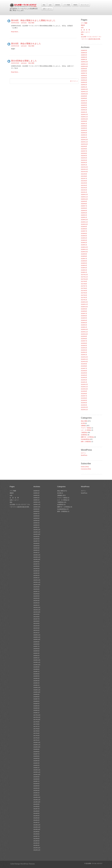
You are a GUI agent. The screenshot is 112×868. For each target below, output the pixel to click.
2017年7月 (84, 286)
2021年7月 (84, 178)
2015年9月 (84, 336)
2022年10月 (84, 144)
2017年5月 (84, 291)
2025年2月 (84, 85)
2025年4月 (84, 80)
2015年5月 (84, 346)
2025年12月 (84, 62)
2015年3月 (84, 350)
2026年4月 (84, 53)
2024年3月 (84, 108)
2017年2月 (84, 297)
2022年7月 (84, 151)
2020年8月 (84, 204)
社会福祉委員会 (85, 439)
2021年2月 (84, 190)
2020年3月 (84, 213)
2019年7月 (84, 231)
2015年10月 (84, 334)
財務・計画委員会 (86, 442)
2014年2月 (84, 380)
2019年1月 (84, 245)
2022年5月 (84, 156)
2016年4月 (84, 320)
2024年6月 (84, 103)
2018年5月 (84, 263)
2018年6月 (84, 261)
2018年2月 (84, 270)
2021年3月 (84, 188)
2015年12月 (84, 329)
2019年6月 (84, 233)
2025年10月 (84, 66)
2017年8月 (84, 284)
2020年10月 (84, 199)
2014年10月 (84, 362)
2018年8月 (84, 256)
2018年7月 (84, 259)
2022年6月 (84, 153)
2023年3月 (84, 133)
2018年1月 (84, 272)
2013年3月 (84, 405)
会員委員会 (84, 435)
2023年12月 (84, 114)
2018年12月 (84, 247)
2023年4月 (84, 130)
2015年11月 (84, 332)
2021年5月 (84, 183)
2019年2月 (84, 243)
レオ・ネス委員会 (86, 430)
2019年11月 (84, 222)
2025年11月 (84, 64)
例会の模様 (31, 23)
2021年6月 (84, 181)
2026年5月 (84, 50)
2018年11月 (84, 249)
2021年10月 (84, 172)
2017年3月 (84, 295)
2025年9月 (84, 69)
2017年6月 (84, 288)
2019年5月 (84, 236)
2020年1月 (84, 217)
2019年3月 (84, 240)
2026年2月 (84, 57)
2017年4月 (84, 293)
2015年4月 (84, 348)
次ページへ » (74, 81)
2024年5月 (84, 105)
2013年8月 (84, 394)
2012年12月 (84, 407)
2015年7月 (84, 341)
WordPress (84, 455)
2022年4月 (84, 158)
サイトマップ (85, 5)
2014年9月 (84, 364)
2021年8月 (84, 176)
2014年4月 (84, 375)
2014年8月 (84, 366)
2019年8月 (84, 229)
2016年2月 (84, 325)
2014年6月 (84, 371)
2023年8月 (84, 121)
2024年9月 (84, 96)
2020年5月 (84, 211)
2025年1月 (84, 87)
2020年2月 (84, 215)
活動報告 (57, 5)
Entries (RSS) (85, 467)
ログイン (83, 453)
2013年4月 (84, 403)
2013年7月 (84, 396)
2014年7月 (84, 368)
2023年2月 (84, 135)
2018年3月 (84, 268)
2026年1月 (84, 59)
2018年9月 (84, 254)
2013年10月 (84, 389)
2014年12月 (84, 357)
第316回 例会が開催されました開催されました (33, 20)
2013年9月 (84, 391)
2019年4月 (84, 238)
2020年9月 (84, 201)
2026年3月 (84, 55)
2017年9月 (84, 281)
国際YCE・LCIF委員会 (87, 437)
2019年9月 (84, 227)
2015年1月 (84, 355)
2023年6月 (84, 126)
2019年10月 (84, 224)
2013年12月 (84, 384)
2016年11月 (84, 304)
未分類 (83, 423)
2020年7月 (84, 206)
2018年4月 (84, 265)
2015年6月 (84, 343)
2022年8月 (84, 149)
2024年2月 (84, 110)
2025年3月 (84, 82)
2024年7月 (84, 101)
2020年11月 (84, 197)
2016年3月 (84, 323)
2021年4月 (84, 185)
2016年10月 (84, 307)
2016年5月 (84, 318)
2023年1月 (84, 137)
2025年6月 (84, 76)
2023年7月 (84, 124)
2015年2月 (84, 352)
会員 (50, 5)
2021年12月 (84, 167)
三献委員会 (84, 432)
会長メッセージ (47, 9)
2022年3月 (84, 160)
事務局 (75, 5)
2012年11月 (84, 410)
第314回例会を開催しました (24, 61)
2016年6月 (84, 316)
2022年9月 (84, 146)
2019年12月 (84, 220)
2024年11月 (84, 92)
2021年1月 (84, 192)
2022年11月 (84, 142)
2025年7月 (84, 73)
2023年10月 (84, 119)
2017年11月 (84, 277)
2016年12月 (84, 302)
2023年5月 (84, 128)
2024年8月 (84, 98)
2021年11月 (84, 169)
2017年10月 (84, 279)
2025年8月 (84, 71)
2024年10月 (84, 94)
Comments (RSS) (86, 469)
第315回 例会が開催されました (26, 44)
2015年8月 (84, 339)
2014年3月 (84, 378)
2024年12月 (84, 89)
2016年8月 (84, 311)
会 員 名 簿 (85, 30)
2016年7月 (84, 313)
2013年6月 (84, 398)
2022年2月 (84, 163)
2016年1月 (84, 327)
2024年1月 (84, 112)
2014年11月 (84, 359)
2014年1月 (84, 382)
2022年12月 (84, 140)
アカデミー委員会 (86, 428)
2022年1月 (84, 165)
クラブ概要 (67, 5)
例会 (44, 5)
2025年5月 (84, 78)
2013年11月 (84, 387)
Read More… (15, 32)
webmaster (24, 23)
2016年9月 (84, 309)
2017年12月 (84, 275)
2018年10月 (84, 252)
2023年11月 (84, 117)
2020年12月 (84, 194)
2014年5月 (84, 373)
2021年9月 (84, 174)
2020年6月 (84, 208)
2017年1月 (84, 300)
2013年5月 (84, 400)
